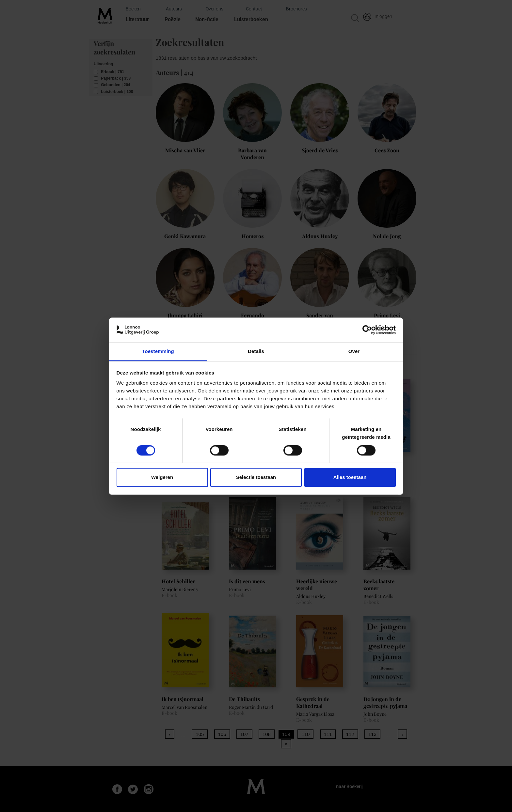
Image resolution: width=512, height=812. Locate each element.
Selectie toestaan (256, 477)
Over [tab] (354, 352)
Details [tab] (256, 352)
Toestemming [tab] (158, 352)
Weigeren (162, 477)
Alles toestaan (350, 477)
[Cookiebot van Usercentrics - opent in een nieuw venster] (367, 330)
